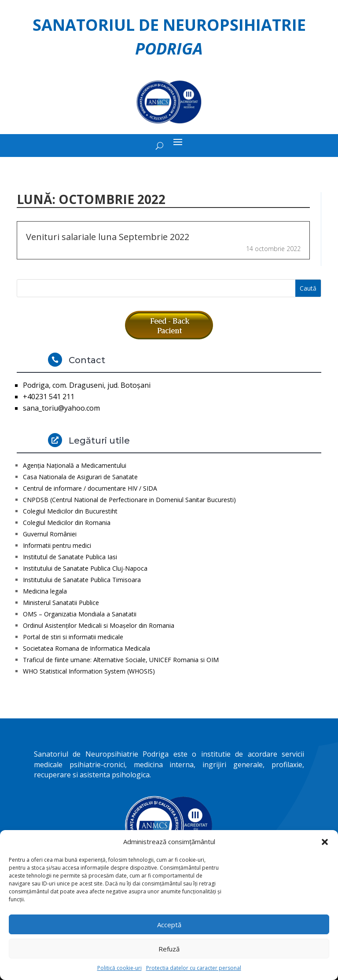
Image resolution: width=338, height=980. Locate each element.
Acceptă (169, 925)
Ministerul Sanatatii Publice (61, 603)
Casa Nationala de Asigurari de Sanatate (80, 477)
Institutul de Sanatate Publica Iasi (70, 557)
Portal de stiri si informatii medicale (73, 637)
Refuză (169, 949)
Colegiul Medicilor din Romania (67, 523)
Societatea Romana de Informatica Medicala (86, 648)
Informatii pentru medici (57, 545)
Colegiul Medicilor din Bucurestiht (70, 511)
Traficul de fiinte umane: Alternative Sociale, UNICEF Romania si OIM (121, 660)
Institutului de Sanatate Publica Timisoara (82, 580)
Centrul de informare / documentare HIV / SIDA (90, 488)
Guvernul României (50, 534)
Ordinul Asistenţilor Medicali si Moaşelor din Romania (99, 625)
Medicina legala (45, 591)
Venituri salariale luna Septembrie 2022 (108, 237)
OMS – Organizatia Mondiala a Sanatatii (80, 614)
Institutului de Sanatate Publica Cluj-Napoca (85, 568)
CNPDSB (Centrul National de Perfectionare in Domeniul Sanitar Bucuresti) (129, 500)
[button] (325, 842)
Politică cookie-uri (119, 968)
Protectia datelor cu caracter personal (194, 968)
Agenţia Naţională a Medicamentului (75, 465)
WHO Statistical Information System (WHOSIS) (89, 671)
